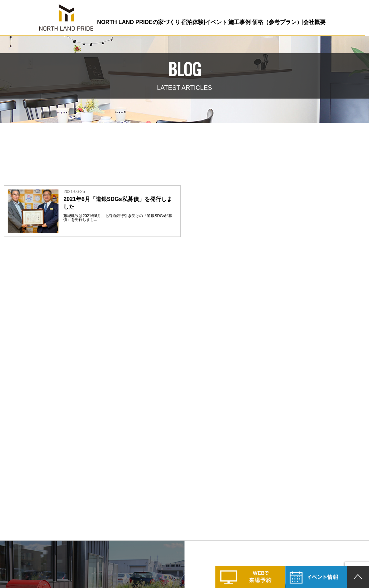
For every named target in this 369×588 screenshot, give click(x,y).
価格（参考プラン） (275, 22)
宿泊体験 (191, 22)
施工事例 (238, 22)
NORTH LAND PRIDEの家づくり (138, 22)
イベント (215, 22)
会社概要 (312, 22)
